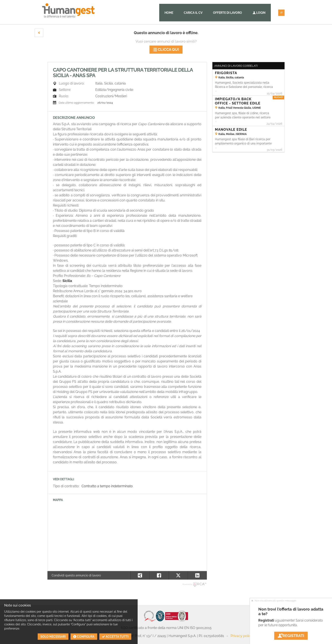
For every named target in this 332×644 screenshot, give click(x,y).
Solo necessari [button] (53, 637)
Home (169, 13)
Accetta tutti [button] (115, 637)
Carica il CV (193, 13)
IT (282, 13)
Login (259, 13)
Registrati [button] (291, 636)
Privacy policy (242, 636)
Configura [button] (84, 637)
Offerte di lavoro (228, 13)
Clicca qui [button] (166, 49)
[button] (39, 33)
